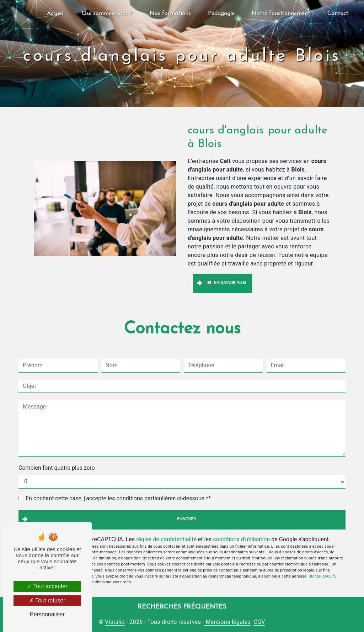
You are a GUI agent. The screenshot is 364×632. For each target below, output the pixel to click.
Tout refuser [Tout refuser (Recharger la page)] (47, 601)
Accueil (56, 14)
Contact (338, 14)
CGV (259, 622)
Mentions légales (227, 622)
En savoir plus (227, 283)
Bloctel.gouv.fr (322, 576)
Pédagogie (221, 14)
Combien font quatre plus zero (57, 468)
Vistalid (115, 622)
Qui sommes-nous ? (107, 14)
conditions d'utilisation (241, 539)
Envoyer (186, 519)
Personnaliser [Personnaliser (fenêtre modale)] (47, 614)
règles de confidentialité (166, 539)
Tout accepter (47, 586)
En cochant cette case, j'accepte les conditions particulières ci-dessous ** (118, 498)
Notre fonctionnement (281, 14)
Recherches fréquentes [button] (182, 607)
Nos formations (170, 14)
